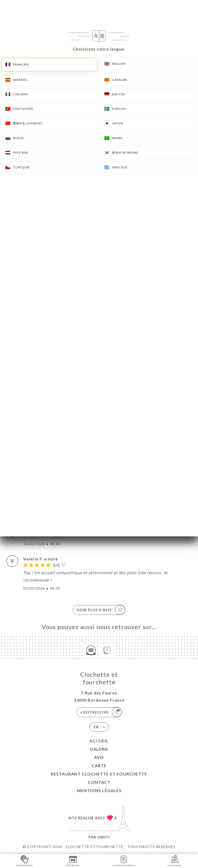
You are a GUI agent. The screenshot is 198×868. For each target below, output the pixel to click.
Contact (99, 782)
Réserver (73, 861)
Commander (25, 861)
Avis (99, 757)
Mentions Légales (99, 790)
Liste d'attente (124, 861)
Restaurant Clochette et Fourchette (99, 774)
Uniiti (104, 837)
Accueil (99, 741)
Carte (99, 766)
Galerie (99, 749)
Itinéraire (174, 861)
